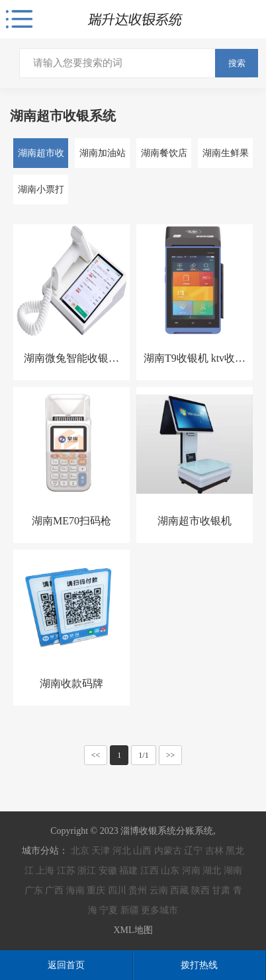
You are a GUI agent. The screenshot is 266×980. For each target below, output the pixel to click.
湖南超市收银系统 (41, 158)
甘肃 (221, 890)
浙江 (87, 871)
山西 (142, 851)
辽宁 (193, 851)
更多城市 (159, 910)
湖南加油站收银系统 (103, 158)
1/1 (143, 755)
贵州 (138, 890)
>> (171, 755)
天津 (101, 851)
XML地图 (133, 930)
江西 (150, 871)
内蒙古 (168, 851)
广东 (34, 890)
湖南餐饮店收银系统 (164, 158)
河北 (122, 851)
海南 (75, 890)
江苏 (66, 871)
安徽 (108, 871)
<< (96, 755)
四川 (117, 890)
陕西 (200, 890)
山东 (170, 871)
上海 (45, 871)
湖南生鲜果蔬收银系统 (226, 158)
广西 (54, 890)
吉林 (214, 851)
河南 (191, 871)
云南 (159, 890)
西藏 (179, 890)
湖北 (212, 871)
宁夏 (109, 910)
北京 (80, 851)
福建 (128, 871)
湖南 (233, 871)
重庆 (96, 890)
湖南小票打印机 (41, 194)
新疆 (130, 910)
